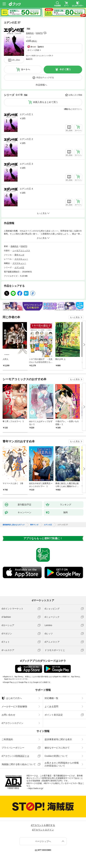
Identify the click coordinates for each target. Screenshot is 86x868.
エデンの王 (19, 268)
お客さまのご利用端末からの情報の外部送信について (62, 764)
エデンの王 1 (26, 114)
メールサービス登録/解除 (14, 706)
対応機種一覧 (51, 698)
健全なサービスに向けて (57, 748)
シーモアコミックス (21, 251)
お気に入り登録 (75, 95)
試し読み (16, 60)
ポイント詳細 (33, 50)
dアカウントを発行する (43, 825)
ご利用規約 (7, 739)
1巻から (67, 109)
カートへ (25, 69)
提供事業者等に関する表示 (58, 739)
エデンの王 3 (26, 164)
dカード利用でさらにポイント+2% (39, 56)
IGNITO (39, 33)
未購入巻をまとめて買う (45, 102)
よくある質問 (51, 706)
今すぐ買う (65, 69)
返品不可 (29, 59)
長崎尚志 (30, 33)
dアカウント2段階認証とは (15, 756)
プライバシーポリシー (13, 748)
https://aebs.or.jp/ (36, 788)
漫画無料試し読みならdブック (14, 525)
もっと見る (75, 317)
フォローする (45, 33)
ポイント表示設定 (54, 715)
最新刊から (77, 109)
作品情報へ (41, 85)
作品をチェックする (45, 78)
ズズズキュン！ (21, 259)
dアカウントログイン (12, 723)
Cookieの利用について (56, 756)
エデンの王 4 (26, 189)
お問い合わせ (8, 715)
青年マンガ (19, 255)
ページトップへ (43, 841)
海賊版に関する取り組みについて (19, 764)
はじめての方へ (12, 698)
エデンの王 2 (26, 139)
